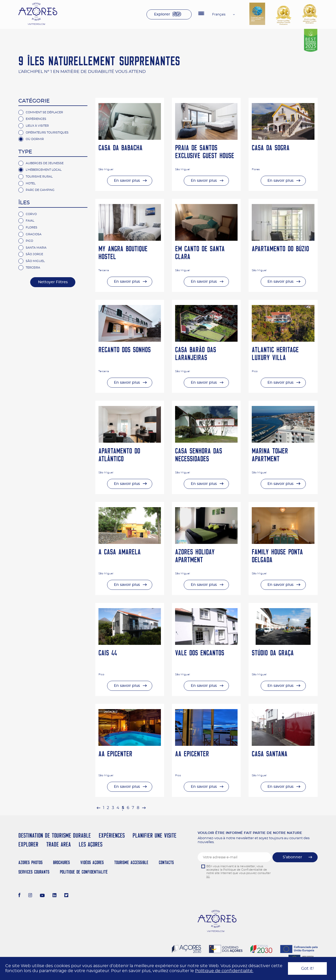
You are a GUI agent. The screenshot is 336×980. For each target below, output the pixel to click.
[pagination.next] (144, 808)
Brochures (61, 862)
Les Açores (91, 844)
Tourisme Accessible (131, 862)
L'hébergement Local (44, 170)
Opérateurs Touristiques (47, 133)
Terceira (33, 268)
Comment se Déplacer (44, 112)
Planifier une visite (154, 835)
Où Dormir (35, 139)
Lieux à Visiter (37, 126)
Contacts (166, 862)
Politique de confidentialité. (224, 971)
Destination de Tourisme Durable (55, 835)
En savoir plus (127, 181)
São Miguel (35, 261)
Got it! (307, 968)
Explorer (162, 14)
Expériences (36, 119)
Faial (30, 221)
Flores (31, 227)
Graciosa (34, 234)
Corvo (31, 214)
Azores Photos (30, 862)
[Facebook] (19, 896)
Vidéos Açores (92, 862)
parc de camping (40, 190)
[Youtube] (42, 896)
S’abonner (292, 857)
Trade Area (59, 844)
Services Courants (34, 872)
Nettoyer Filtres (53, 282)
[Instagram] (30, 896)
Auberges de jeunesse (45, 163)
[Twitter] (66, 896)
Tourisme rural (39, 177)
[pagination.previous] (98, 808)
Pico (29, 241)
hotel (31, 183)
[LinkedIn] (54, 896)
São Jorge (34, 254)
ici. (208, 877)
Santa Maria (36, 248)
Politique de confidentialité (84, 872)
